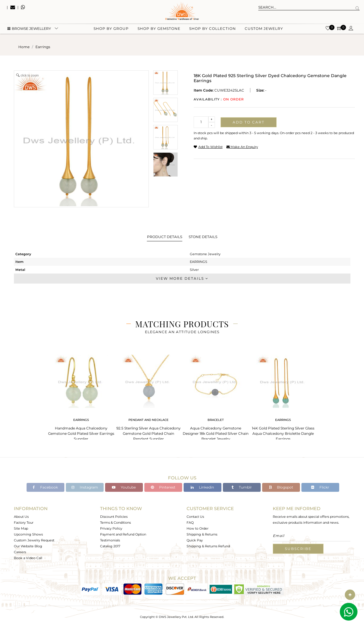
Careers (20, 552)
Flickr (320, 487)
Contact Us (195, 517)
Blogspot (281, 487)
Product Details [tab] (165, 237)
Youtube (124, 487)
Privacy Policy (111, 528)
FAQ (190, 523)
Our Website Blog (28, 546)
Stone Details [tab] (203, 237)
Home (24, 47)
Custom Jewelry (264, 30)
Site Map (21, 528)
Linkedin (202, 487)
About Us (21, 517)
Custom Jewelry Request (34, 540)
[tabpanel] (81, 396)
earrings (43, 47)
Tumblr (242, 487)
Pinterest (163, 487)
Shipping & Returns (202, 534)
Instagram (85, 487)
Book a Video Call (28, 558)
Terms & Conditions (115, 523)
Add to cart (249, 122)
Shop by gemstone (159, 30)
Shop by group (111, 30)
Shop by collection (213, 30)
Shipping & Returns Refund (208, 546)
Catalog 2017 (110, 546)
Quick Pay (195, 540)
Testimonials (110, 540)
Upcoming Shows (28, 534)
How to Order (197, 528)
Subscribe (298, 549)
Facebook (45, 487)
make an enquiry (242, 147)
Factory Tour (24, 523)
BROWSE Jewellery (29, 30)
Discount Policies (114, 517)
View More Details (182, 278)
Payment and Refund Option (123, 534)
